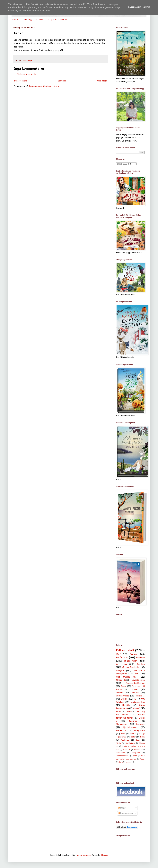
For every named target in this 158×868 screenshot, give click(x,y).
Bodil (138, 740)
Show (121, 762)
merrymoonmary (84, 855)
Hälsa (142, 737)
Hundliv (135, 693)
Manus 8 (138, 750)
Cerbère (120, 693)
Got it (147, 7)
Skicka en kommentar (27, 74)
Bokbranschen (122, 756)
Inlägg (122, 808)
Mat (132, 734)
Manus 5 (136, 708)
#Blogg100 (121, 680)
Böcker (133, 654)
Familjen (141, 664)
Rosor (142, 759)
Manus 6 (127, 750)
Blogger (105, 855)
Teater (133, 737)
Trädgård (120, 671)
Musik (119, 712)
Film (137, 674)
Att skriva (122, 664)
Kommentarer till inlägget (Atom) (44, 86)
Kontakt (40, 20)
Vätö (119, 654)
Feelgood (136, 753)
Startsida (15, 20)
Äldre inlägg (102, 81)
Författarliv (122, 658)
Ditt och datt (125, 650)
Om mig (28, 20)
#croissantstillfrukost (135, 683)
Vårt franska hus (126, 677)
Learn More (134, 7)
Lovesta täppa (138, 680)
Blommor (133, 721)
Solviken (140, 658)
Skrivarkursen (122, 724)
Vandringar (125, 740)
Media (119, 743)
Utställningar (130, 743)
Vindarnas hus (138, 702)
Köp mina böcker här (58, 20)
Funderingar (28, 61)
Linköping (140, 724)
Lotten (135, 690)
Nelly (129, 712)
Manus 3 (140, 696)
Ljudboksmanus (130, 727)
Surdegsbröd (139, 731)
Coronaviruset (122, 696)
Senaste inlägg (21, 81)
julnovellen (120, 753)
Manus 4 (125, 699)
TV (135, 699)
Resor (123, 686)
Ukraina (128, 762)
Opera (134, 756)
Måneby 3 (121, 731)
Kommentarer (125, 813)
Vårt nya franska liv (130, 667)
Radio (123, 734)
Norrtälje (126, 705)
